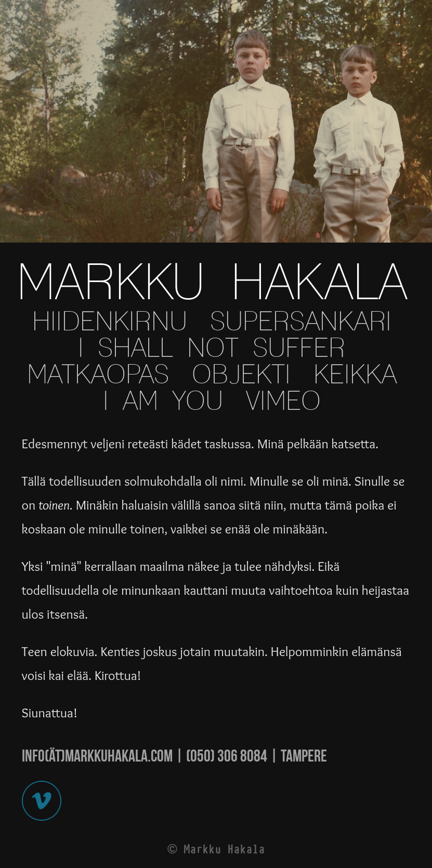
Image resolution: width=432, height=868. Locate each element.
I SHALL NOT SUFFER (212, 349)
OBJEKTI (241, 375)
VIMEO (283, 402)
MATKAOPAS (98, 375)
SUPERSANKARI (301, 322)
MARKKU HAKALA (212, 284)
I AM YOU (163, 402)
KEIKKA (355, 375)
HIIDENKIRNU (110, 322)
